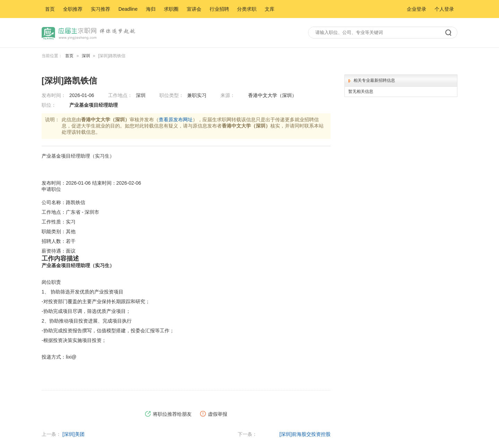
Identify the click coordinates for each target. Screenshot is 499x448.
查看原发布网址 (176, 120)
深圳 (86, 56)
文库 (270, 9)
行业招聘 (219, 9)
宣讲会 (194, 9)
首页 (50, 9)
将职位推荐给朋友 (168, 414)
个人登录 (444, 9)
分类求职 (247, 9)
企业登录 (417, 9)
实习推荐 (100, 9)
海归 (151, 9)
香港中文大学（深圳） (272, 95)
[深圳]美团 (73, 434)
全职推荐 (73, 9)
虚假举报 (214, 414)
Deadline (128, 9)
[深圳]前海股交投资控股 (305, 434)
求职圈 (171, 9)
